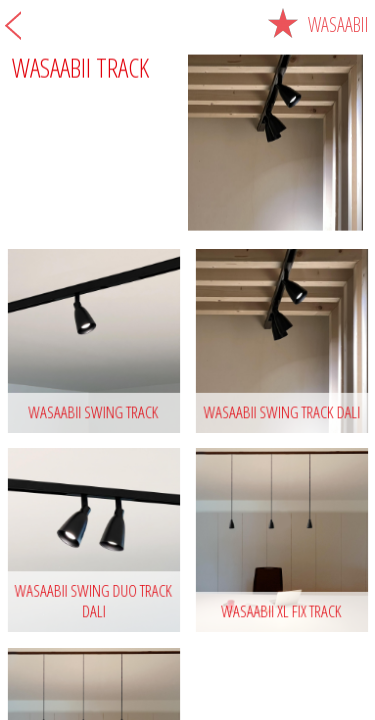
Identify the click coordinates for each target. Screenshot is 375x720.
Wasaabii (318, 24)
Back (13, 25)
